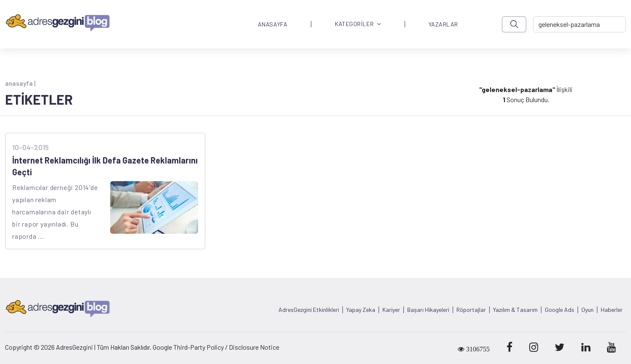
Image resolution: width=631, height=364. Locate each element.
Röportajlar (471, 310)
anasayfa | (20, 83)
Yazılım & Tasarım (515, 310)
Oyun (587, 310)
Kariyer (391, 310)
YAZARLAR (443, 24)
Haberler (612, 310)
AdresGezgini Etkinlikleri (309, 310)
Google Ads (559, 310)
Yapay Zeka (361, 310)
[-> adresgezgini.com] (579, 24)
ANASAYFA (273, 24)
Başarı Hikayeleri (428, 310)
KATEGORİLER (358, 24)
